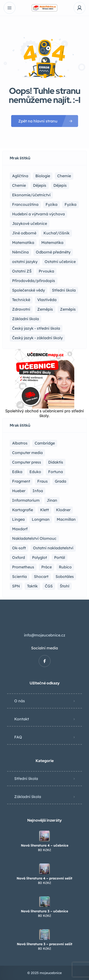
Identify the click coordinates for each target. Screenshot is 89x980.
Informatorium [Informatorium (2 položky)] (26, 500)
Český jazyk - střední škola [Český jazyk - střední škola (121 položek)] (36, 328)
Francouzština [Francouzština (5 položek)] (25, 204)
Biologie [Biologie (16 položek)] (43, 176)
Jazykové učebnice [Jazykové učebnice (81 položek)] (30, 223)
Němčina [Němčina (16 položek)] (20, 252)
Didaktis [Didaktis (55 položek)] (56, 462)
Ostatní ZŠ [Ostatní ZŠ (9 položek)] (22, 271)
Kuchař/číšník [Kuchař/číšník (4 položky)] (56, 233)
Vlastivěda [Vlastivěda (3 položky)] (47, 300)
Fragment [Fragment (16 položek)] (21, 481)
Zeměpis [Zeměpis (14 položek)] (45, 309)
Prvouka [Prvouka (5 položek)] (46, 271)
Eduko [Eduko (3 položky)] (35, 472)
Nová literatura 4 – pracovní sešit (44, 878)
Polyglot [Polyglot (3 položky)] (40, 557)
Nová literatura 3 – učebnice (44, 911)
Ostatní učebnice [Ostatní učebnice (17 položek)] (60, 262)
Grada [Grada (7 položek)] (61, 481)
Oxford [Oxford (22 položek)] (19, 557)
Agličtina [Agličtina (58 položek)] (20, 176)
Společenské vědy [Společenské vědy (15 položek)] (28, 290)
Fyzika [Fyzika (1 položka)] (70, 204)
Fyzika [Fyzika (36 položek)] (52, 204)
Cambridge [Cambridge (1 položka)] (45, 443)
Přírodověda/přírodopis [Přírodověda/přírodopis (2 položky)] (34, 281)
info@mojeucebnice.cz (45, 635)
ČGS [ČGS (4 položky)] (49, 586)
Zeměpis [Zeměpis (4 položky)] (68, 309)
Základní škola (28, 797)
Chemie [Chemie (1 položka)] (19, 185)
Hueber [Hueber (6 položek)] (19, 491)
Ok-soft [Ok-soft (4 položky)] (19, 548)
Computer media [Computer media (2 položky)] (27, 453)
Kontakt (22, 719)
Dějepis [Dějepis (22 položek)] (40, 185)
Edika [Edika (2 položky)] (17, 472)
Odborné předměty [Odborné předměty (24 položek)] (53, 252)
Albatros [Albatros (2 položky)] (20, 443)
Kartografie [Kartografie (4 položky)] (23, 510)
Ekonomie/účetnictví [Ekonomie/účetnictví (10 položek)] (31, 195)
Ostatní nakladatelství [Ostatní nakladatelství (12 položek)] (53, 548)
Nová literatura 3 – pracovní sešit (45, 944)
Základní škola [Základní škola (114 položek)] (26, 319)
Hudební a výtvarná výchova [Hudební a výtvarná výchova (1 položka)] (38, 214)
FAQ (18, 737)
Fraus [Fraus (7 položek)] (42, 481)
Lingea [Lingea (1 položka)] (18, 519)
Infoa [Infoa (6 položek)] (38, 491)
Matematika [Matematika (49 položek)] (52, 242)
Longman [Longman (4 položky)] (41, 519)
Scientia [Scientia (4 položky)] (19, 576)
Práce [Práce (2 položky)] (47, 567)
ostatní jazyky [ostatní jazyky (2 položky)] (25, 262)
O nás (20, 701)
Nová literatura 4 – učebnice (45, 845)
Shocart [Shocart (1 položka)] (41, 576)
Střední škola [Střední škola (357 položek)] (64, 290)
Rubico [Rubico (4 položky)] (65, 567)
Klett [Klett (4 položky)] (44, 510)
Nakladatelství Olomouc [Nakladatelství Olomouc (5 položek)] (34, 538)
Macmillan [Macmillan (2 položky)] (66, 519)
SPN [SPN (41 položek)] (16, 586)
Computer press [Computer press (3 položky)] (27, 462)
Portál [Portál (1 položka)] (60, 557)
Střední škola (26, 778)
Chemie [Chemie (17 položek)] (64, 176)
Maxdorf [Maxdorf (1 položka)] (20, 529)
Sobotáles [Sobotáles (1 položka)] (65, 576)
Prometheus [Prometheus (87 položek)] (23, 567)
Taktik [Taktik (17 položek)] (32, 586)
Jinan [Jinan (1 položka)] (52, 500)
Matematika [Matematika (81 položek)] (23, 242)
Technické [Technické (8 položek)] (21, 300)
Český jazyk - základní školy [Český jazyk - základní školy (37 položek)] (37, 338)
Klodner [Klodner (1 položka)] (63, 510)
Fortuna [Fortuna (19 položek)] (56, 472)
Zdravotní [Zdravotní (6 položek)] (21, 309)
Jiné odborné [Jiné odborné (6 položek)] (24, 233)
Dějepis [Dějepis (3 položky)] (60, 185)
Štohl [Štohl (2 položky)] (65, 586)
